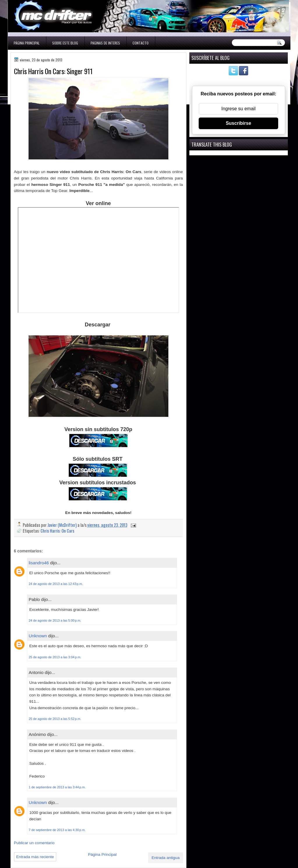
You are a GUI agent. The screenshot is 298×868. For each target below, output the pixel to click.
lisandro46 (39, 563)
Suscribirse (238, 123)
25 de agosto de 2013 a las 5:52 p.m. (55, 719)
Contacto (141, 43)
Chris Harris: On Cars (57, 531)
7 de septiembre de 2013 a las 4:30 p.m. (57, 830)
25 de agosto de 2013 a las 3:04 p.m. (55, 657)
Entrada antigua (165, 858)
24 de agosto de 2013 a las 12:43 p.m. (56, 584)
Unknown (38, 636)
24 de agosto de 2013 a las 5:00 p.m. (55, 620)
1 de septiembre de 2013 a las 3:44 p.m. (57, 787)
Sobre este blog (65, 43)
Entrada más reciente (35, 857)
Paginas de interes (105, 43)
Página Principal (27, 43)
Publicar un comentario (34, 843)
